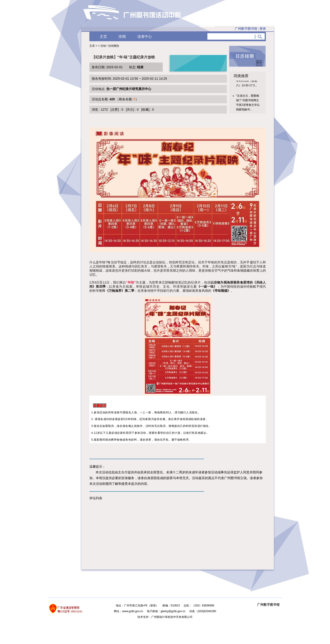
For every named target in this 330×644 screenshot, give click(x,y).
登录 (263, 29)
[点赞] (115, 109)
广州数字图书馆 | (250, 29)
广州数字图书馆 (268, 605)
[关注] (130, 109)
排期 (122, 37)
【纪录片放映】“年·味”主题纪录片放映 (123, 57)
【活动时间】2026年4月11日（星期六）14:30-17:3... (248, 83)
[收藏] (145, 109)
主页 (103, 37)
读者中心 (145, 37)
